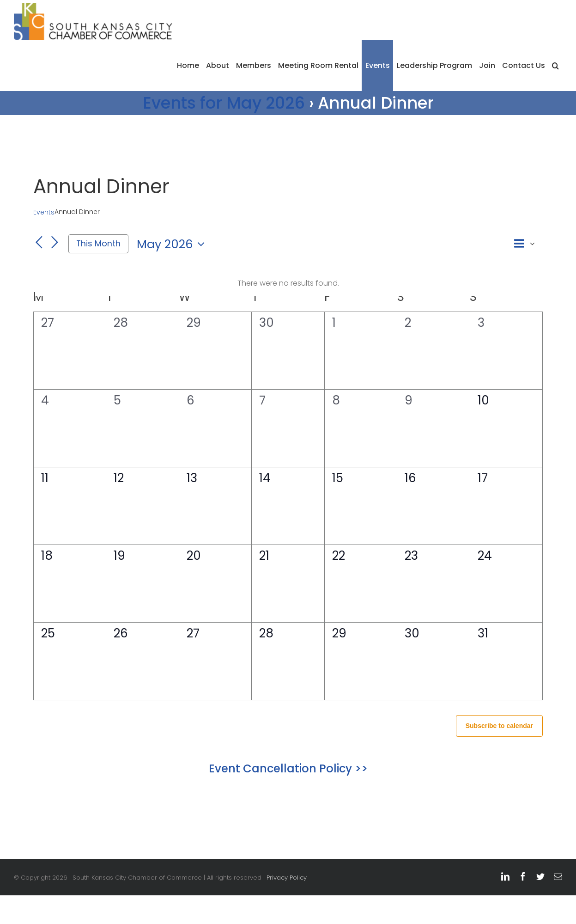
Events (44, 212)
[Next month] (55, 243)
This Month (98, 243)
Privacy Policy (287, 878)
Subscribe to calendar (499, 726)
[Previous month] (39, 243)
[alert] (288, 284)
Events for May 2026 (224, 103)
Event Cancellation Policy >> (288, 768)
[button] (555, 66)
